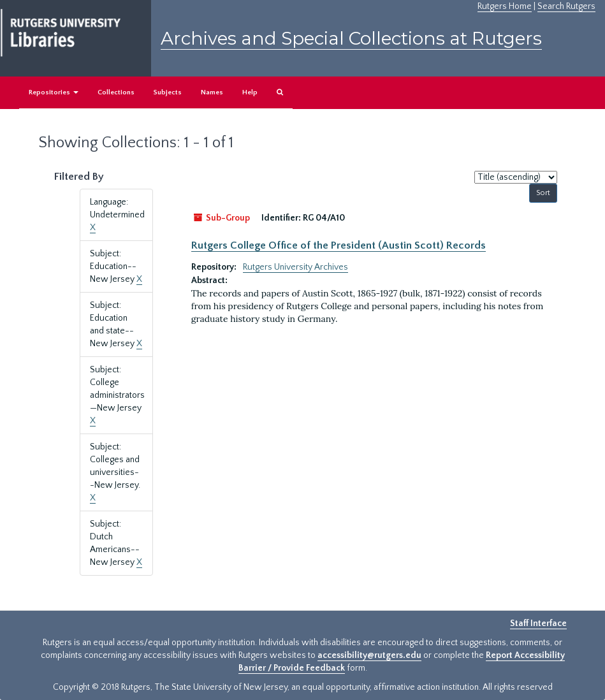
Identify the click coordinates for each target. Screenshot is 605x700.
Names (212, 92)
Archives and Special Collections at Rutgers (351, 38)
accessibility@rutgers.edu (369, 655)
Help (250, 92)
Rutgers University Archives (295, 267)
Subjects (168, 92)
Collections (116, 92)
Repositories (54, 92)
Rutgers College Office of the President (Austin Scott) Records (339, 245)
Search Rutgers (566, 6)
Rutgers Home (505, 6)
